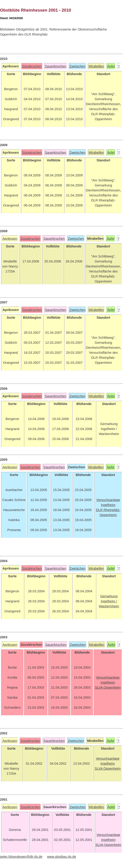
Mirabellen (96, 66)
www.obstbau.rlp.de (61, 857)
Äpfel (111, 66)
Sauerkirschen (56, 66)
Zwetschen (77, 66)
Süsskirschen (32, 66)
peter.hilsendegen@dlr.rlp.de (21, 857)
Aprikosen (10, 239)
